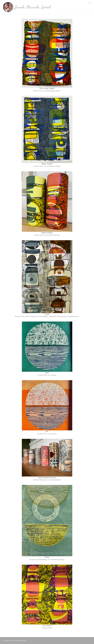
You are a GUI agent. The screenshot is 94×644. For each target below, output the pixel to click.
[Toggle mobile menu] (90, 3)
